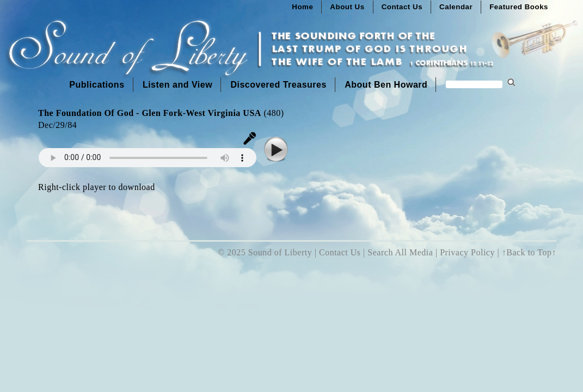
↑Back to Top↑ (529, 252)
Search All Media (400, 252)
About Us (347, 7)
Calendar (456, 7)
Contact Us (402, 7)
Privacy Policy (467, 252)
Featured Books (519, 7)
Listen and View (177, 85)
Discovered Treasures (278, 85)
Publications (97, 85)
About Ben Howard (386, 85)
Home (302, 7)
